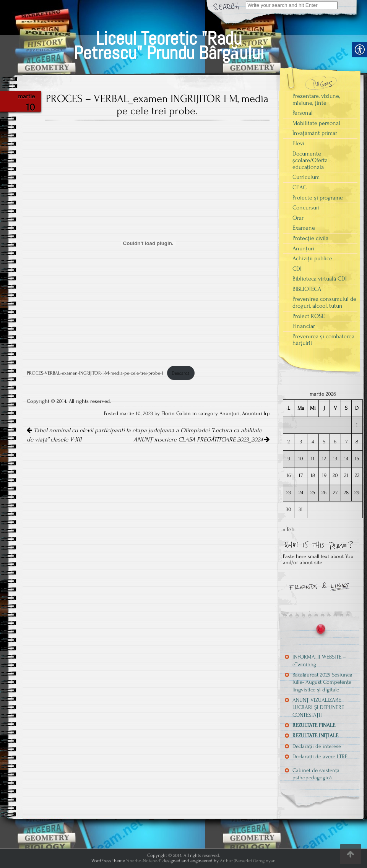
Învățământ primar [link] (315, 133)
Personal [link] (303, 113)
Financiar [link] (304, 326)
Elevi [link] (298, 143)
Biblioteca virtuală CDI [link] (320, 279)
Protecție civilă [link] (310, 238)
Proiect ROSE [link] (309, 316)
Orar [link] (298, 218)
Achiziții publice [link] (312, 258)
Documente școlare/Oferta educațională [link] (310, 160)
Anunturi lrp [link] (256, 414)
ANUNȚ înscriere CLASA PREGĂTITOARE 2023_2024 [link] (201, 440)
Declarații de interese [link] (317, 746)
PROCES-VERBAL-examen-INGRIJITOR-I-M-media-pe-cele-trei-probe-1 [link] (95, 373)
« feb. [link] (289, 529)
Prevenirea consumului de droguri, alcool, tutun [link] (324, 302)
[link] (169, 37)
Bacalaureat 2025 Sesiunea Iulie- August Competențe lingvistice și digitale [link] (322, 682)
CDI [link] (297, 269)
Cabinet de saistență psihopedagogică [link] (316, 774)
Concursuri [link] (306, 208)
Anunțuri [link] (230, 414)
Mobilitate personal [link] (316, 123)
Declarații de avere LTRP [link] (320, 757)
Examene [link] (304, 228)
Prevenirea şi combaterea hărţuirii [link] (323, 340)
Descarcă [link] (181, 373)
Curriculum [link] (306, 177)
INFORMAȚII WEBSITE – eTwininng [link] (319, 660)
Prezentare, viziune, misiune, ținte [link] (316, 99)
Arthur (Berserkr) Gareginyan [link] (248, 861)
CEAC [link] (300, 187)
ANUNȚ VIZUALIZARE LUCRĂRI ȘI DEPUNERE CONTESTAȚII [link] (318, 707)
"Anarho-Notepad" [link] (144, 861)
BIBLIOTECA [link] (307, 289)
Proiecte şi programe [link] (318, 198)
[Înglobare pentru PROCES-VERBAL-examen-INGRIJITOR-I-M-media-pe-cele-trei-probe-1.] (148, 243)
